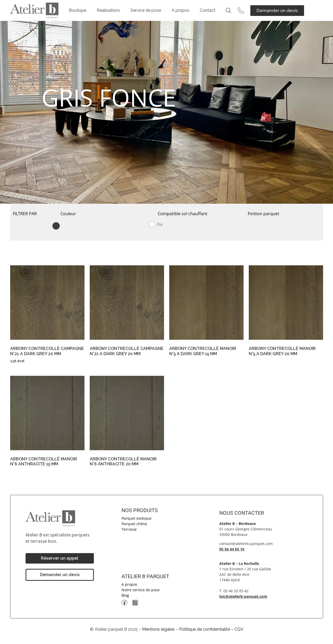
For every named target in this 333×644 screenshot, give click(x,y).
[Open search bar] (228, 10)
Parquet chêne (134, 524)
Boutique (78, 10)
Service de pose (146, 10)
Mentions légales (158, 629)
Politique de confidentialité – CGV (211, 629)
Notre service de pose (141, 590)
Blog (125, 595)
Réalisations (108, 10)
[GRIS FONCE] (57, 226)
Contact (208, 10)
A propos (180, 10)
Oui (160, 224)
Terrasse (129, 529)
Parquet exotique (137, 518)
